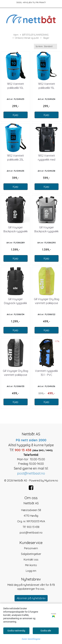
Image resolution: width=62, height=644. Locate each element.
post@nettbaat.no (31, 533)
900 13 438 (33, 527)
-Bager (45, 38)
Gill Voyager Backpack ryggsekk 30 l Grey (46, 231)
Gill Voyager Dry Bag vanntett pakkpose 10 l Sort (15, 375)
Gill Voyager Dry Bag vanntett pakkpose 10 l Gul (47, 303)
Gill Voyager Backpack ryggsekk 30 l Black (16, 231)
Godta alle (46, 631)
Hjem (16, 35)
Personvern (31, 548)
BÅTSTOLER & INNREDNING (34, 35)
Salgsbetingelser (31, 554)
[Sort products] (45, 46)
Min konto (31, 565)
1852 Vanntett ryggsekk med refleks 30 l (47, 160)
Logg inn (31, 571)
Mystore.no (51, 480)
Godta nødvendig (16, 631)
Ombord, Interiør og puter (26, 38)
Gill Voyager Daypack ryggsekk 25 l (15, 303)
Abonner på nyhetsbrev (31, 598)
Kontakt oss (31, 560)
